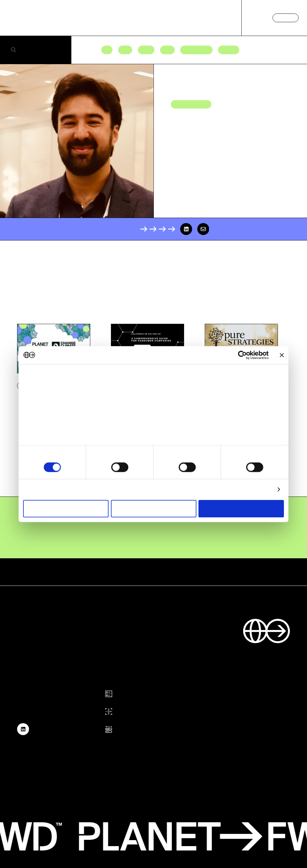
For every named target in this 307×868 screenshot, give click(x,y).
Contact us (285, 18)
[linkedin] (186, 229)
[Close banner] (282, 355)
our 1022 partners (61, 386)
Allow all (241, 508)
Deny (66, 508)
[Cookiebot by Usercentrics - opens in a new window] (242, 355)
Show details (258, 489)
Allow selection (153, 508)
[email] (203, 229)
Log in (257, 18)
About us (224, 18)
